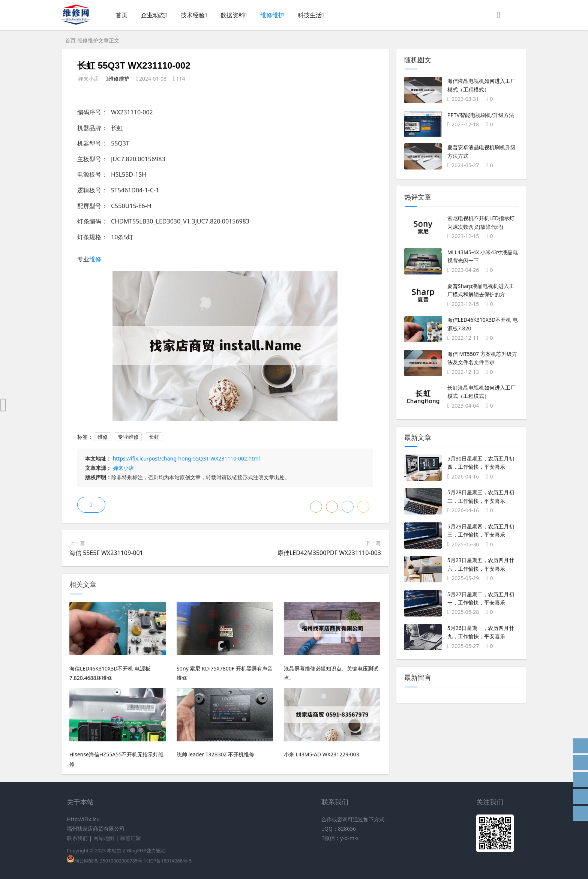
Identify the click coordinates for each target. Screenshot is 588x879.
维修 (95, 259)
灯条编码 (89, 221)
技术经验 (193, 15)
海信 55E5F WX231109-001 (106, 553)
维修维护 (272, 15)
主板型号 (89, 159)
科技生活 (310, 15)
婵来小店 (123, 468)
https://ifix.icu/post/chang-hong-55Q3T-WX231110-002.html (186, 458)
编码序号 (89, 112)
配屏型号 (89, 206)
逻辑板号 (89, 190)
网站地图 (104, 838)
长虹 (154, 437)
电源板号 (89, 174)
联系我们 (77, 838)
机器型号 (89, 143)
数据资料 (232, 15)
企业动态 (153, 15)
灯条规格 (89, 237)
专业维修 (128, 437)
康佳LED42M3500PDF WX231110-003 (329, 553)
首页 (121, 15)
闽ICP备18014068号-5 (168, 861)
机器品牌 (89, 128)
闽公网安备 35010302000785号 (105, 861)
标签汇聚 (130, 838)
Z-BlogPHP (134, 851)
